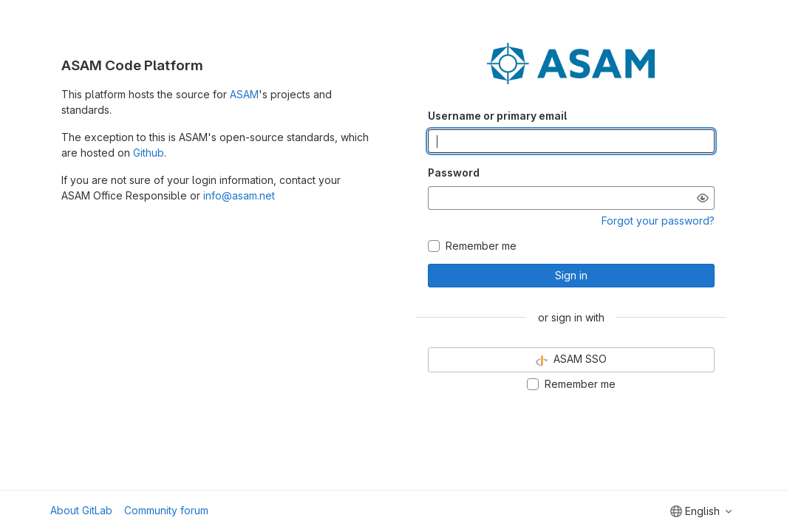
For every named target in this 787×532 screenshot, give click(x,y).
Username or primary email (497, 116)
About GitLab (81, 510)
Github (149, 153)
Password (454, 173)
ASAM (244, 94)
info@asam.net (239, 195)
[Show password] (703, 198)
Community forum (166, 510)
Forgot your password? (658, 221)
